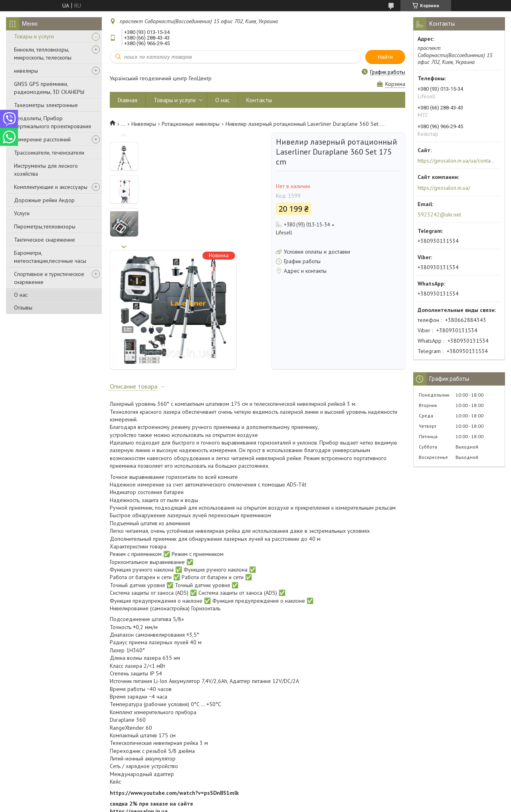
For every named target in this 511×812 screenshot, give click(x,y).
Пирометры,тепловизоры (45, 226)
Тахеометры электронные (46, 105)
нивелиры (26, 71)
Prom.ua (290, 797)
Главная (128, 100)
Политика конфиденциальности (336, 804)
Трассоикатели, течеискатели (49, 153)
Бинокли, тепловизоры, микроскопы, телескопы (43, 54)
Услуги (22, 213)
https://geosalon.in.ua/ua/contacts (457, 161)
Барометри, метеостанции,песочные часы (50, 257)
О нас (21, 295)
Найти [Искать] (385, 57)
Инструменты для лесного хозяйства (46, 170)
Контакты (259, 100)
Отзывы (23, 308)
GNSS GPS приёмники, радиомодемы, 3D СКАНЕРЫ (49, 88)
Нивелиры (144, 124)
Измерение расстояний (42, 139)
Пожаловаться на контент (267, 804)
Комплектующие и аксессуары (51, 187)
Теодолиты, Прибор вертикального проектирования (52, 122)
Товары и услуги (34, 36)
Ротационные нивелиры (191, 124)
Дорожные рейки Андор (44, 200)
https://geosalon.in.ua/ (444, 188)
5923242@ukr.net (439, 214)
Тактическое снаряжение (45, 240)
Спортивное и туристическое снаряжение (49, 278)
